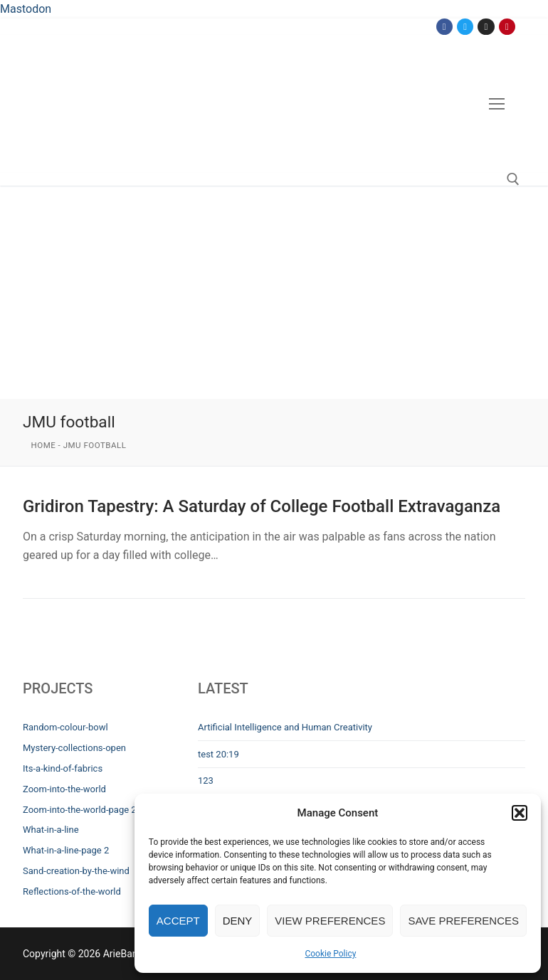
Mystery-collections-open (74, 748)
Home (44, 445)
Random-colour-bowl (65, 727)
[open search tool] (513, 179)
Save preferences (463, 921)
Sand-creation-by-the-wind (76, 871)
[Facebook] (444, 27)
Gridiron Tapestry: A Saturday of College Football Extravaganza (262, 506)
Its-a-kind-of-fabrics (63, 768)
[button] (520, 813)
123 (206, 781)
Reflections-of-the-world (72, 891)
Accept (178, 921)
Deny (238, 921)
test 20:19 (218, 754)
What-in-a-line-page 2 (66, 850)
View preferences (330, 921)
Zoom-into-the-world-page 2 (80, 810)
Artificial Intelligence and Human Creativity (285, 727)
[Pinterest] (507, 27)
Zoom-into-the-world (64, 789)
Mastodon (26, 9)
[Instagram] (486, 27)
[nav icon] (497, 104)
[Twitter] (465, 27)
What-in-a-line (51, 830)
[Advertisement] (274, 292)
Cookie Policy (330, 954)
